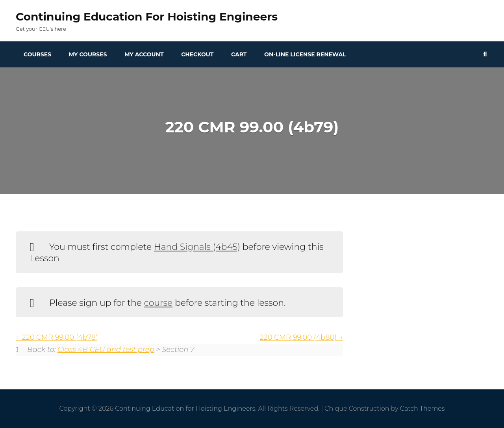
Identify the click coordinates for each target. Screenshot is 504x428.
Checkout (197, 54)
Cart (239, 54)
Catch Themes (422, 408)
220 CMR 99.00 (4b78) (57, 337)
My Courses (88, 54)
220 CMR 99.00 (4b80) (301, 337)
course (158, 303)
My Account (144, 54)
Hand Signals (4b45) (197, 247)
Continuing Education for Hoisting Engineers (147, 17)
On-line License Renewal (305, 54)
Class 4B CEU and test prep (106, 350)
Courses (37, 54)
